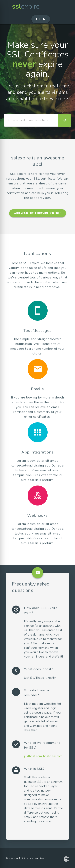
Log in (41, 19)
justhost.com (33, 756)
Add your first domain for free (38, 213)
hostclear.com (53, 756)
